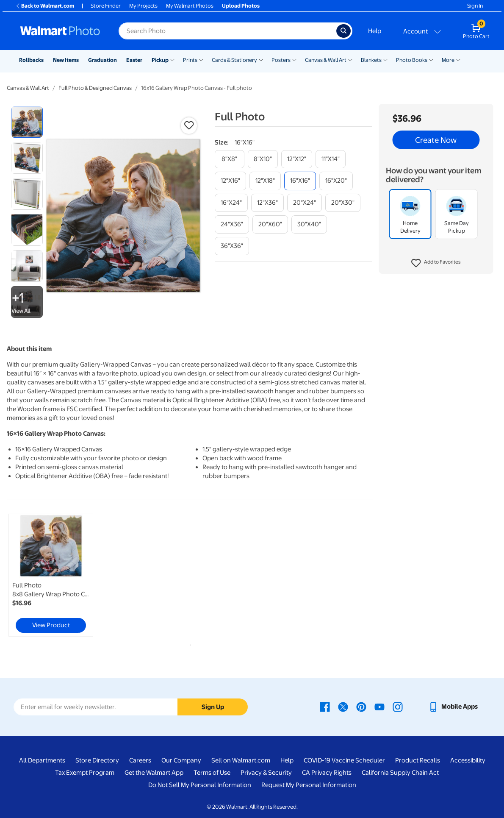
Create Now (436, 140)
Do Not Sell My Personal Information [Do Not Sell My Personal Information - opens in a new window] (200, 785)
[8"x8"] (230, 159)
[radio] (27, 122)
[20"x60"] (270, 224)
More (448, 60)
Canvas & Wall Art (326, 60)
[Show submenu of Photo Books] (431, 59)
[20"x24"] (305, 203)
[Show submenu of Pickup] (172, 59)
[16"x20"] (336, 181)
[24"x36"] (232, 224)
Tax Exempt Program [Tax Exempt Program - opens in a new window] (85, 773)
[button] (436, 263)
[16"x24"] (231, 203)
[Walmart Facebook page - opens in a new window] (325, 707)
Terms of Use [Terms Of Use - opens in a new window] (212, 773)
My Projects (143, 6)
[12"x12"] (297, 159)
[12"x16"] (230, 181)
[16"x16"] (300, 181)
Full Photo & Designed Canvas (95, 88)
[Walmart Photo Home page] (60, 31)
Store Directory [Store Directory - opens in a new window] (97, 760)
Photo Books (412, 60)
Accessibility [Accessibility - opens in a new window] (468, 760)
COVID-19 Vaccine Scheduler (344, 760)
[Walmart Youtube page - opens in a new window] (379, 707)
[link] (51, 575)
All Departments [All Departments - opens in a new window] (42, 760)
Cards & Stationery (234, 60)
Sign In (475, 6)
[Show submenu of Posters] (294, 59)
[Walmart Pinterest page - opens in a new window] (361, 707)
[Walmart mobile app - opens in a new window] (453, 707)
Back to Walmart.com (45, 6)
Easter (134, 60)
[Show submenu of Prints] (201, 59)
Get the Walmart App (154, 773)
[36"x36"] (232, 246)
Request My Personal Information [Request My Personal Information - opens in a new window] (309, 785)
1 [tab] (189, 643)
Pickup (160, 60)
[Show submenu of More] (458, 59)
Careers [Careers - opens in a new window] (140, 760)
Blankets (371, 60)
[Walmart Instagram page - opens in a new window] (398, 707)
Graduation (102, 60)
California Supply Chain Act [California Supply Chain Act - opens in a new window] (400, 773)
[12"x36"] (267, 203)
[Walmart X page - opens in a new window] (343, 707)
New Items (66, 60)
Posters (281, 60)
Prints (190, 60)
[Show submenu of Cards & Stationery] (261, 59)
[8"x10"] (263, 159)
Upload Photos (241, 6)
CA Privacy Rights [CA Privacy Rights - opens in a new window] (327, 773)
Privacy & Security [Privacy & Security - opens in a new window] (266, 773)
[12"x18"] (265, 181)
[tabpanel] (68, 575)
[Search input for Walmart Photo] (227, 31)
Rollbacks (31, 60)
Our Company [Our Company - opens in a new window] (181, 760)
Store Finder (106, 6)
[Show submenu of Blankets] (385, 59)
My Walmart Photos (190, 6)
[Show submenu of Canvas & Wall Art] (350, 59)
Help (375, 31)
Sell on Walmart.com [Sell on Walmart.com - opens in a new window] (241, 760)
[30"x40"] (309, 224)
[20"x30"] (343, 203)
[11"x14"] (331, 159)
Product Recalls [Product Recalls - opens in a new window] (418, 760)
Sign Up (213, 707)
